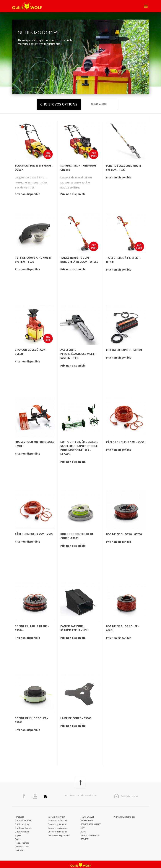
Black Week (20, 850)
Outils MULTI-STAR (23, 821)
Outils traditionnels (23, 828)
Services (85, 839)
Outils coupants (22, 824)
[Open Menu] (146, 6)
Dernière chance (22, 847)
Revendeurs (87, 821)
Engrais (18, 835)
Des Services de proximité (59, 835)
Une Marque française (57, 832)
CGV (83, 828)
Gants (17, 839)
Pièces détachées (22, 843)
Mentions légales (90, 835)
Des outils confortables (57, 828)
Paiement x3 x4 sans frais (124, 817)
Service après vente (91, 824)
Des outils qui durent (57, 824)
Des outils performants (57, 821)
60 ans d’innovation (56, 817)
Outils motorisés (22, 832)
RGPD (83, 832)
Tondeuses (19, 817)
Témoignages (87, 817)
